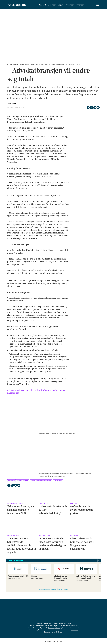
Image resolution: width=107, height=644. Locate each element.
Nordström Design (57, 632)
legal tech (58, 481)
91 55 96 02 (67, 624)
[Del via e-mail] (98, 107)
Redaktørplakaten (54, 628)
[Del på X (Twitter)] (91, 107)
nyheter (11, 481)
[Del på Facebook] (88, 107)
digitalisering (23, 481)
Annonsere (80, 5)
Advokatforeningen (41, 626)
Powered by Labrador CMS (54, 641)
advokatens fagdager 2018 (41, 481)
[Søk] (92, 5)
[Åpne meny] (98, 5)
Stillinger (70, 5)
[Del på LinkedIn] (95, 107)
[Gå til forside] (18, 5)
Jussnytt (42, 5)
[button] (98, 561)
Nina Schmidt (54, 624)
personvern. (74, 630)
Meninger (52, 5)
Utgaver (61, 5)
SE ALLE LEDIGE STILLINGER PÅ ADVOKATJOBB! (53, 589)
